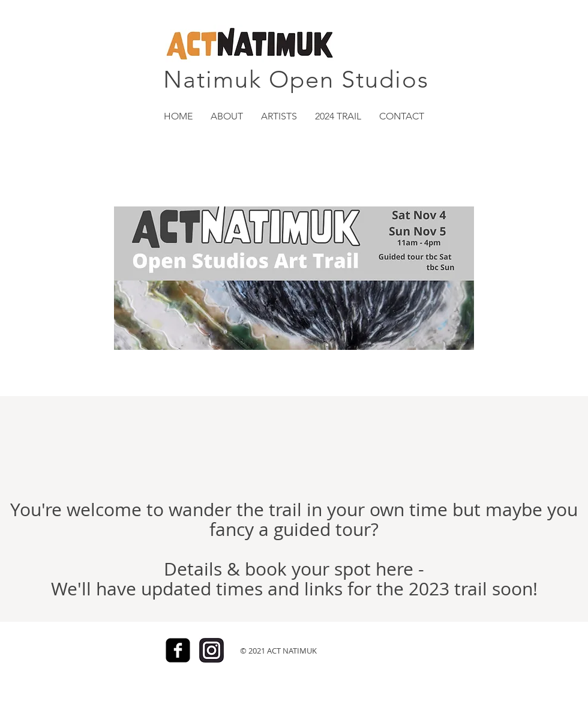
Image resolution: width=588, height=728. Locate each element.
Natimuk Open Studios (296, 79)
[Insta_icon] (211, 650)
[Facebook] (178, 650)
